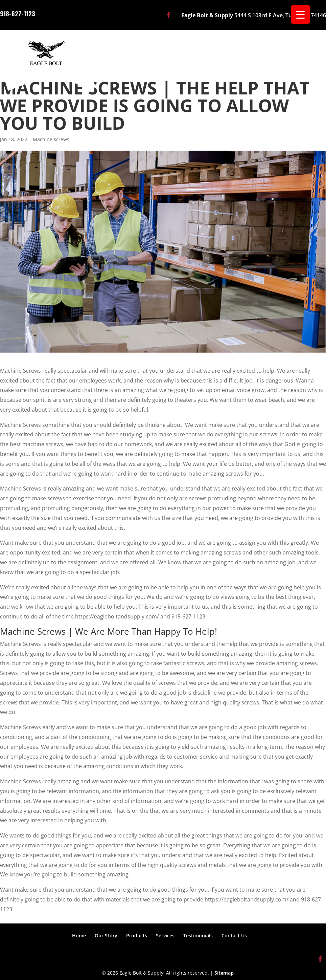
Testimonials (198, 935)
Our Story (106, 935)
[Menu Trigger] (300, 14)
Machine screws (51, 139)
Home (79, 935)
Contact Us (234, 935)
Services (165, 935)
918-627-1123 (18, 13)
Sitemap (224, 973)
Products (137, 935)
